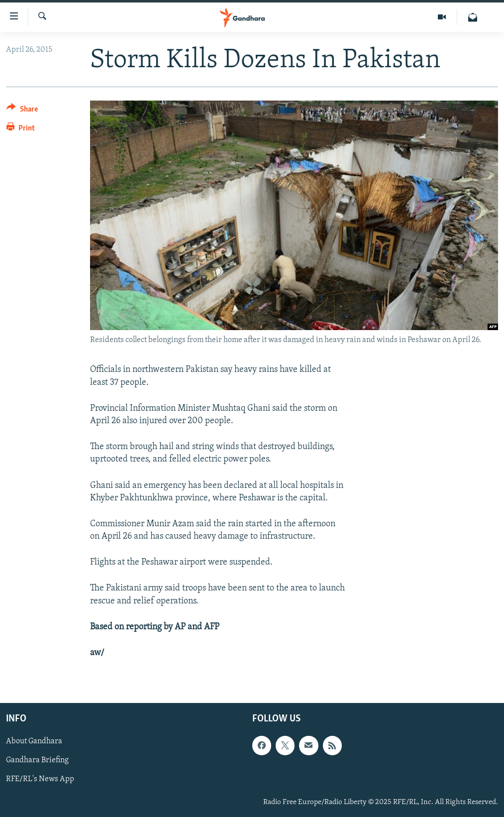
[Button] (22, 111)
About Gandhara (34, 742)
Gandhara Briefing (37, 761)
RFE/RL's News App (40, 780)
